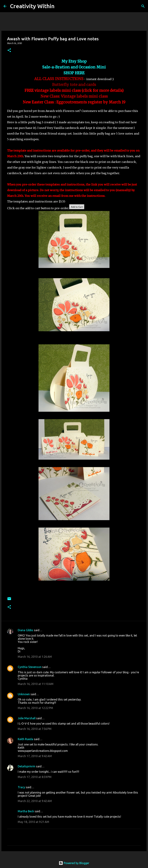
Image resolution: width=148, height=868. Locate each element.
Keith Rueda (25, 739)
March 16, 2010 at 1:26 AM (35, 657)
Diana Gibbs (25, 630)
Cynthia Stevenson (30, 667)
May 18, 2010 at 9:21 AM (33, 822)
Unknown (24, 694)
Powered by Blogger (74, 863)
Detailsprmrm (27, 766)
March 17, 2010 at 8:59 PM (35, 777)
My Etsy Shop (74, 61)
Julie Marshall (27, 718)
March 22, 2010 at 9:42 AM (35, 801)
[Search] (59, 6)
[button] (9, 50)
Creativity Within (32, 6)
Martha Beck (26, 811)
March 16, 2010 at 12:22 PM (35, 708)
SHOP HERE (74, 73)
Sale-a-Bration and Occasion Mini (74, 67)
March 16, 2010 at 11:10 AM (36, 684)
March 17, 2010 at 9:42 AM (35, 756)
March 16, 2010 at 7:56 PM (35, 729)
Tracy (21, 787)
